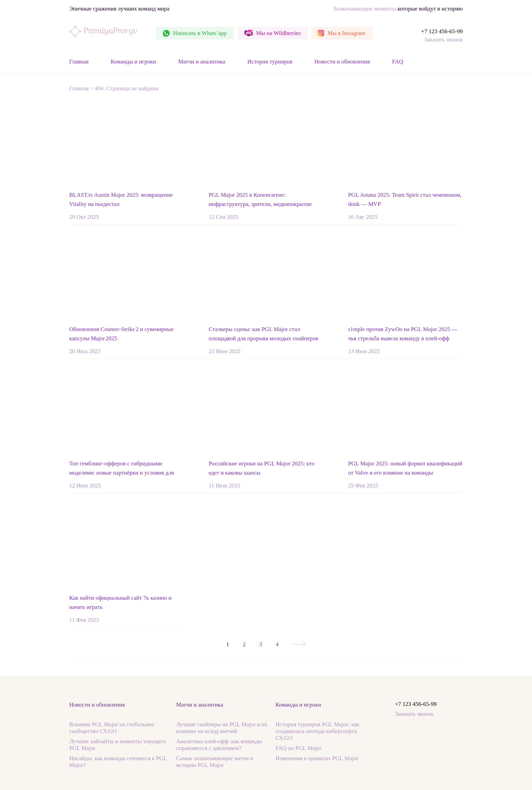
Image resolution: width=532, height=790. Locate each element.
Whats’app (200, 33)
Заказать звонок (443, 40)
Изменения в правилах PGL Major (317, 758)
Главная (79, 62)
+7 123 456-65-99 (442, 31)
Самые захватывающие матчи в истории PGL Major (215, 762)
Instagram (346, 33)
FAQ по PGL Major (299, 748)
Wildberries (278, 33)
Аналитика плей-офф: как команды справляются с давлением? (219, 745)
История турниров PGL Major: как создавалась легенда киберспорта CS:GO (317, 731)
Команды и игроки (133, 62)
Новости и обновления (342, 62)
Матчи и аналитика (202, 62)
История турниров (270, 62)
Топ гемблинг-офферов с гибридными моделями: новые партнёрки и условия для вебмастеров (122, 473)
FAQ (398, 62)
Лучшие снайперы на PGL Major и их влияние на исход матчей (222, 728)
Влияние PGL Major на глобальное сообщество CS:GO (112, 728)
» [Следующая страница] (299, 644)
